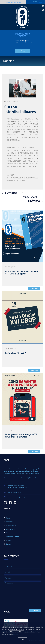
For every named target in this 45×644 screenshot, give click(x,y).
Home (8, 518)
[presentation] (22, 603)
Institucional (10, 522)
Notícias (9, 540)
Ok (23, 640)
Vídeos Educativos (12, 533)
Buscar (22, 51)
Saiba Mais (34, 289)
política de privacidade (17, 629)
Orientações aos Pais (13, 537)
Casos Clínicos (11, 529)
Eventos (9, 544)
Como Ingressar (11, 525)
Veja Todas (30, 196)
